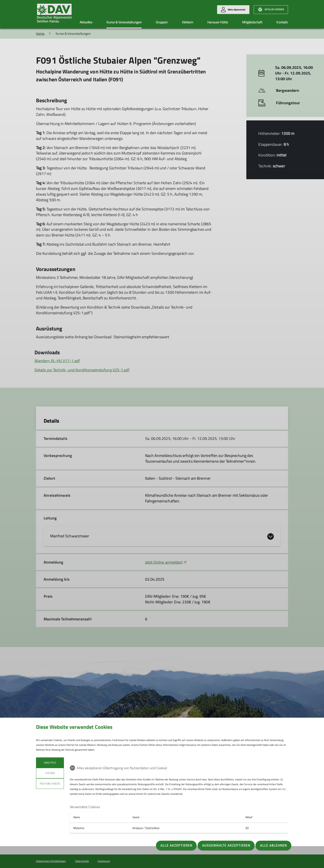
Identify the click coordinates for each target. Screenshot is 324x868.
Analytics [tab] (50, 763)
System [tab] (50, 773)
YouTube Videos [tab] (50, 784)
